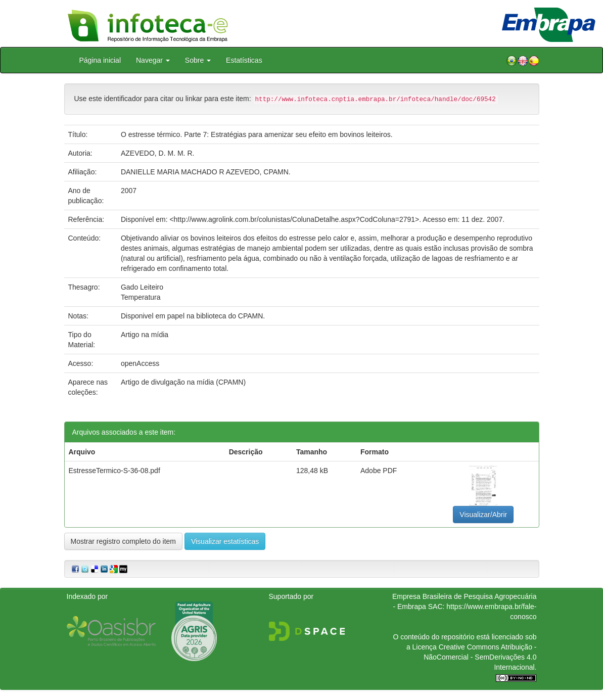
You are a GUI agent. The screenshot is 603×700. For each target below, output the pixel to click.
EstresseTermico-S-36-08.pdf (114, 471)
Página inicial (100, 60)
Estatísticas (244, 60)
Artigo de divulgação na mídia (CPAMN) (183, 382)
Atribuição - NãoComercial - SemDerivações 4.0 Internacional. (480, 657)
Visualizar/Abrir (483, 515)
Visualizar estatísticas (225, 541)
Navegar (153, 60)
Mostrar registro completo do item (124, 541)
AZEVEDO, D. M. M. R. (157, 153)
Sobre (198, 60)
